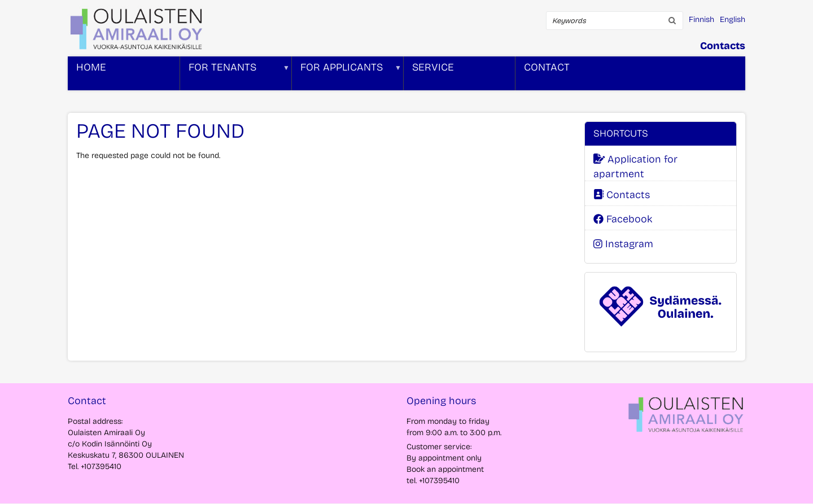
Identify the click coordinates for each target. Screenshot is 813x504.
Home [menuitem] (91, 67)
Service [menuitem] (433, 67)
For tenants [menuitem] (235, 76)
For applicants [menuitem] (347, 76)
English (733, 19)
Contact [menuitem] (547, 67)
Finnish (701, 19)
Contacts (723, 46)
